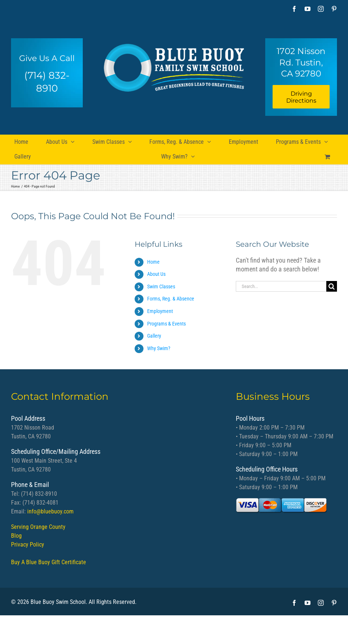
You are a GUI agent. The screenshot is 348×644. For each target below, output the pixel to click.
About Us (156, 274)
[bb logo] (174, 65)
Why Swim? (159, 348)
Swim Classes (161, 287)
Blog (16, 536)
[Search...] (281, 286)
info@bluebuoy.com (50, 511)
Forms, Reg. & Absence (171, 299)
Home (153, 262)
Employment (160, 311)
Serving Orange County (38, 527)
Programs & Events (166, 324)
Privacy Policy (28, 545)
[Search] (332, 286)
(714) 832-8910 (47, 82)
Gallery (154, 336)
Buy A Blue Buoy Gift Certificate (49, 562)
